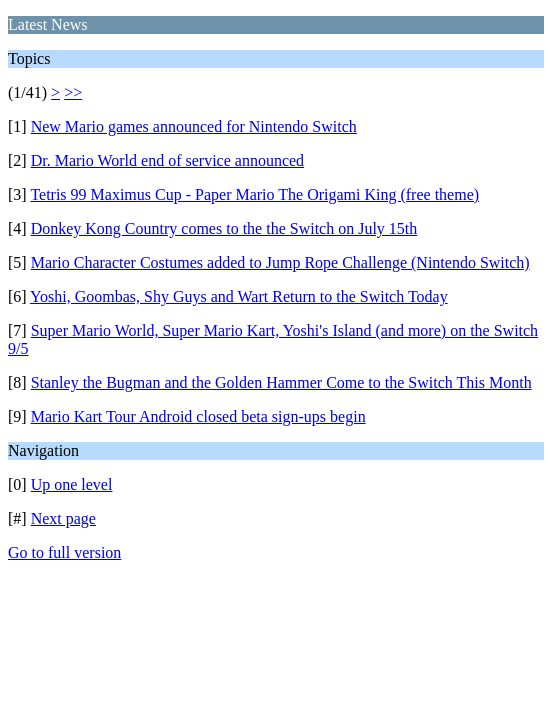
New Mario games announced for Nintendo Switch (194, 126)
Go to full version (64, 552)
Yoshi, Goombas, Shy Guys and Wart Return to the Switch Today (239, 296)
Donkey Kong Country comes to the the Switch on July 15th (224, 228)
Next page (63, 518)
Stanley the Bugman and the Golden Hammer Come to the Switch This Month (281, 382)
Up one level (72, 484)
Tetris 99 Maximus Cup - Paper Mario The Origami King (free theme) (254, 194)
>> (73, 92)
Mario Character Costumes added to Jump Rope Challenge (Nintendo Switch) (280, 262)
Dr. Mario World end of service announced (167, 160)
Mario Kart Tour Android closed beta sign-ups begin (198, 416)
